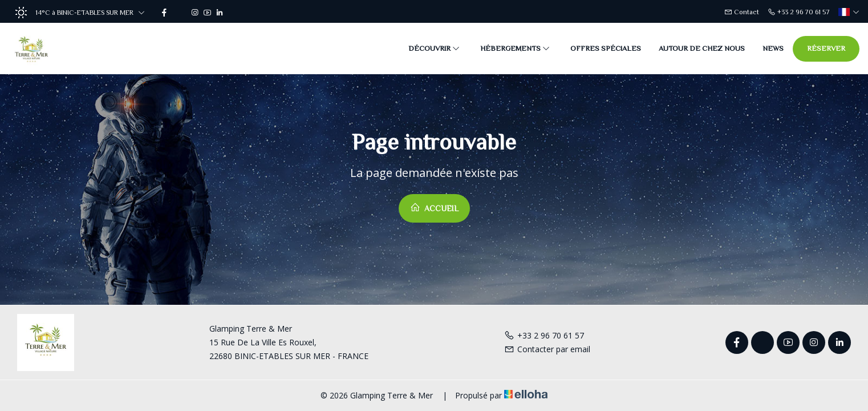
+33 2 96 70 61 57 (544, 335)
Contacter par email (547, 349)
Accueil (434, 207)
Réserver (826, 48)
